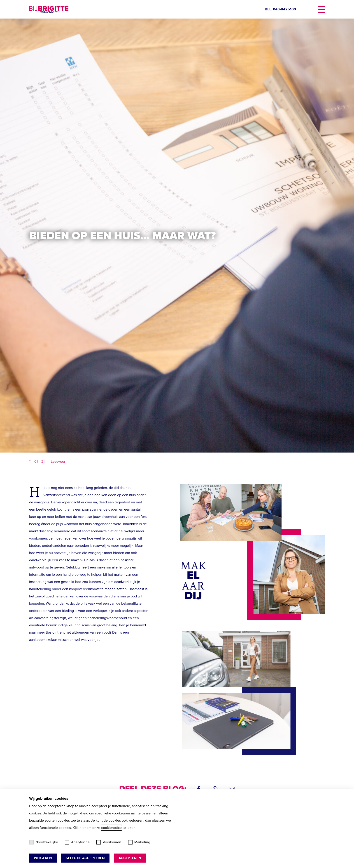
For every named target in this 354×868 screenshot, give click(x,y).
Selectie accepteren (85, 858)
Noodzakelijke (44, 842)
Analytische (77, 842)
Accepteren (130, 858)
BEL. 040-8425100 (280, 9)
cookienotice (111, 828)
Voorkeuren (109, 842)
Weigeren (43, 858)
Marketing (139, 842)
